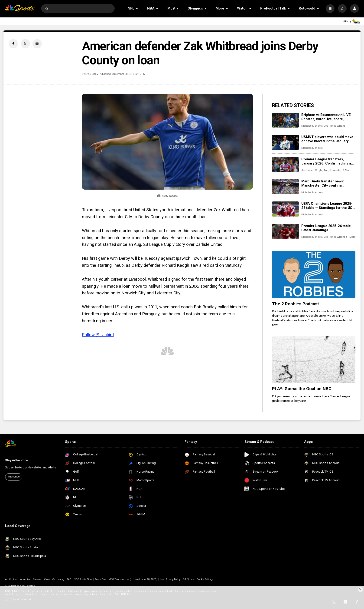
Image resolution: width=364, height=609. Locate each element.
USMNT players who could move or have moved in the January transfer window (327, 139)
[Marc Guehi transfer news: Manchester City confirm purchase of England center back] (285, 187)
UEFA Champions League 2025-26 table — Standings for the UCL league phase (328, 206)
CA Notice (188, 579)
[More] (330, 8)
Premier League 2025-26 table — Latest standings (328, 228)
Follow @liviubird (98, 335)
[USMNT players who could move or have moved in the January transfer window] (285, 142)
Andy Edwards (332, 170)
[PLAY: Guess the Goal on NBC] (314, 359)
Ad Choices (11, 579)
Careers (37, 579)
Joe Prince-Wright (334, 126)
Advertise (25, 579)
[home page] (20, 8)
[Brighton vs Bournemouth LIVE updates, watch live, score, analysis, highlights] (285, 120)
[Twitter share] (25, 44)
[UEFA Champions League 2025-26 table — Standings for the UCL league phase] (285, 209)
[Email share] (37, 44)
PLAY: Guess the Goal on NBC (302, 389)
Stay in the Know (17, 460)
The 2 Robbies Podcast (296, 304)
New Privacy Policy (170, 579)
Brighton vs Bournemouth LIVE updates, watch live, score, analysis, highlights (326, 117)
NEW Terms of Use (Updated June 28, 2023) (133, 579)
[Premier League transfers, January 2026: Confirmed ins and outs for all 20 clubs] (285, 165)
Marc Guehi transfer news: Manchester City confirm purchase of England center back (328, 183)
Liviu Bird (91, 74)
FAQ (69, 579)
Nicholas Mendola (312, 126)
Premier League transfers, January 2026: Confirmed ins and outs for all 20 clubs (328, 161)
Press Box (100, 579)
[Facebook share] (13, 44)
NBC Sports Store (83, 579)
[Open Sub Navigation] (137, 8)
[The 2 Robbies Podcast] (314, 274)
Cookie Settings (205, 579)
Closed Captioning (54, 579)
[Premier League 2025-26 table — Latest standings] (285, 231)
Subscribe (14, 477)
